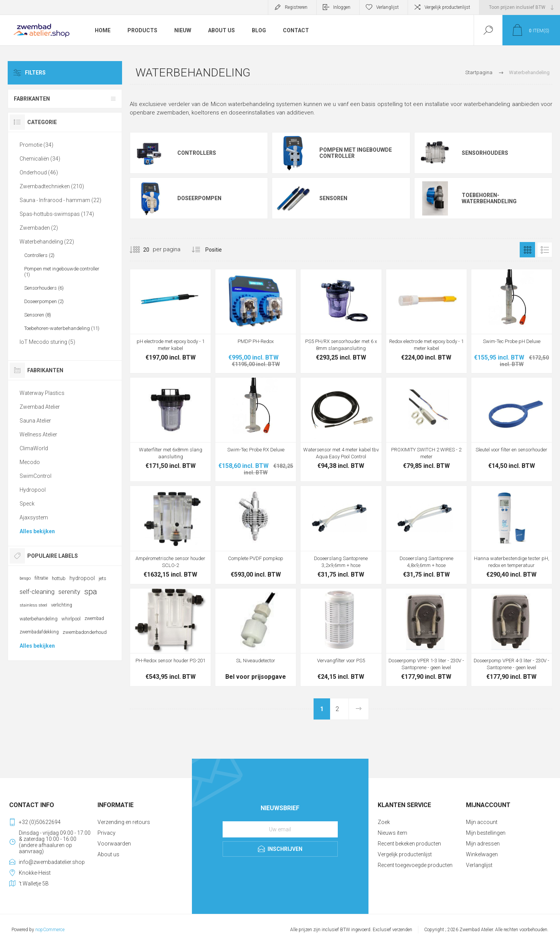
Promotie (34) (36, 145)
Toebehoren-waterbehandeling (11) (62, 328)
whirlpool (71, 619)
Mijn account (482, 822)
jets (102, 578)
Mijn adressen (483, 844)
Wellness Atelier (38, 434)
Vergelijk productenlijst (447, 7)
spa (91, 592)
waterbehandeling (39, 619)
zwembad (94, 618)
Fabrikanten (32, 99)
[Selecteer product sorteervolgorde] (224, 250)
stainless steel (33, 605)
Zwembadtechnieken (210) (52, 186)
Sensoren (333, 198)
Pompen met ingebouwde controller (356, 153)
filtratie (41, 578)
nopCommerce (50, 930)
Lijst (545, 250)
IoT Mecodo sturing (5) (47, 342)
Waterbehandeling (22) (47, 242)
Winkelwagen (482, 854)
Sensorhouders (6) (44, 288)
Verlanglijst (479, 865)
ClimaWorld (34, 448)
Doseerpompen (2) (44, 301)
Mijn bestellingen (486, 833)
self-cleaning (37, 592)
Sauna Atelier (35, 421)
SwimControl (36, 476)
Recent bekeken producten (409, 844)
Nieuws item (392, 833)
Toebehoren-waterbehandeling (489, 198)
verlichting (62, 605)
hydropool (82, 578)
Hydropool (33, 490)
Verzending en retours (124, 822)
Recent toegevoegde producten (415, 865)
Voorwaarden (114, 844)
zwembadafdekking (39, 632)
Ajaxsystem (34, 517)
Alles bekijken (37, 531)
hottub (59, 578)
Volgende (359, 709)
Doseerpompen (199, 198)
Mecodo (30, 462)
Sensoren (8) (38, 315)
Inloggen (342, 7)
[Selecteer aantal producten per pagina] (140, 250)
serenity (69, 592)
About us (108, 854)
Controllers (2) (39, 255)
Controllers (197, 153)
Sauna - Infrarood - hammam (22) (60, 200)
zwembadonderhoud (85, 632)
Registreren (296, 7)
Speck (27, 504)
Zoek (384, 822)
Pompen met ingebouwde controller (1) (62, 272)
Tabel (527, 250)
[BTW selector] (520, 7)
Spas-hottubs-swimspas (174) (57, 214)
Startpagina (479, 72)
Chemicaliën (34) (40, 159)
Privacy (107, 833)
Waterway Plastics (42, 393)
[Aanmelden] (280, 829)
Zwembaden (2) (39, 228)
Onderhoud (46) (39, 172)
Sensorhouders (485, 153)
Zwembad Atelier (40, 407)
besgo (25, 578)
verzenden (402, 930)
